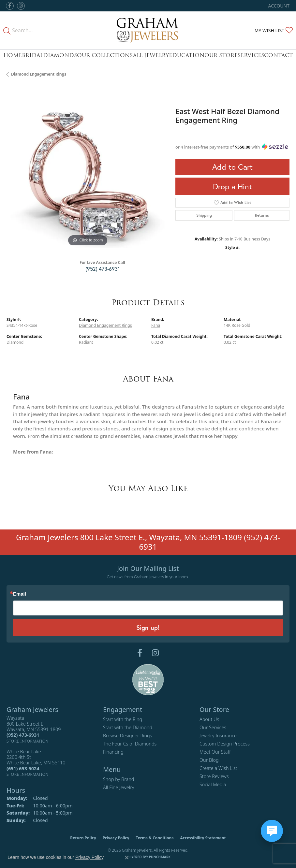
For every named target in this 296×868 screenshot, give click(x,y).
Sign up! (148, 627)
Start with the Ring (123, 719)
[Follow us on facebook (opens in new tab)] (10, 6)
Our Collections (105, 55)
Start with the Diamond (128, 727)
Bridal (32, 55)
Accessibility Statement (203, 838)
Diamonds (60, 55)
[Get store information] (28, 741)
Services (251, 55)
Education (187, 55)
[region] (88, 167)
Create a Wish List (218, 768)
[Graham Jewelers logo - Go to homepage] (148, 30)
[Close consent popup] (127, 858)
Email (20, 594)
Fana (156, 325)
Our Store (221, 55)
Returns (262, 215)
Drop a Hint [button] (232, 186)
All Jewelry (151, 55)
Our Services (213, 727)
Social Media (213, 784)
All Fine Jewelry (119, 787)
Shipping (204, 215)
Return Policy (83, 838)
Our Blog (209, 760)
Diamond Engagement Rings (39, 74)
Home (13, 55)
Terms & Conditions (155, 838)
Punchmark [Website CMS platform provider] (160, 857)
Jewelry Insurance (218, 736)
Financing (113, 752)
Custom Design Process (225, 744)
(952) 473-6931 (103, 269)
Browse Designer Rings (127, 736)
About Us (209, 719)
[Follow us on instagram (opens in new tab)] (21, 6)
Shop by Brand (118, 779)
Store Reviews (214, 776)
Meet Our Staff (215, 752)
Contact (278, 55)
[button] (278, 6)
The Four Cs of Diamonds (130, 744)
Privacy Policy (116, 838)
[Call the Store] (23, 735)
